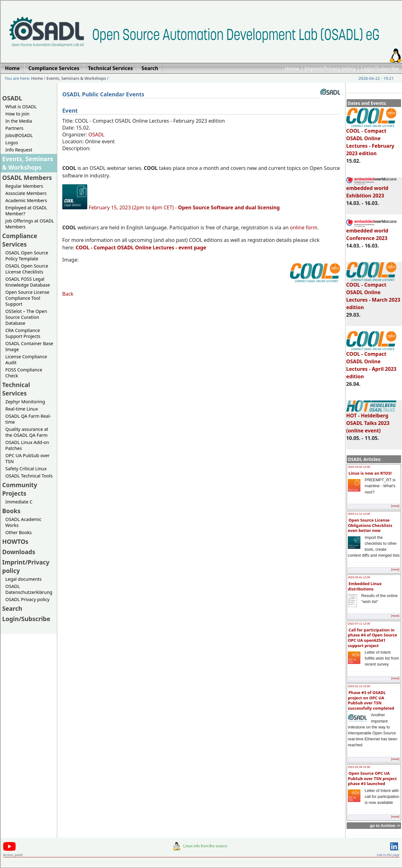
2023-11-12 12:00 (359, 514)
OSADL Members (27, 178)
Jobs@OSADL (19, 135)
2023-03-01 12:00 (359, 577)
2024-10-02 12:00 (359, 467)
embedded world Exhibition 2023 (371, 189)
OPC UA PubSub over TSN (28, 458)
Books (11, 511)
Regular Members (24, 186)
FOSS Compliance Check (24, 373)
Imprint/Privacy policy (330, 69)
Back (68, 294)
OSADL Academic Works (23, 522)
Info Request (19, 150)
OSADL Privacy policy (27, 599)
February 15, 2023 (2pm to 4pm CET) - (184, 207)
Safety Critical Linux (26, 469)
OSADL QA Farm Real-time (28, 419)
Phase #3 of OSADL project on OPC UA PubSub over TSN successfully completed (371, 700)
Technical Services (16, 389)
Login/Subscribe (380, 69)
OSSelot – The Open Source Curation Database (26, 317)
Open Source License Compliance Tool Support (27, 298)
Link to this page (388, 855)
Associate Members (26, 193)
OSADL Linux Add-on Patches (27, 445)
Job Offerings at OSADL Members (30, 224)
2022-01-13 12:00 (359, 686)
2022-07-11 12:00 (359, 624)
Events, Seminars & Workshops (76, 78)
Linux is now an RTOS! (370, 473)
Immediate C (19, 502)
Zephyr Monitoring (25, 402)
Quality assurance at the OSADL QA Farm (27, 432)
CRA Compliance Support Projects (23, 333)
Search (12, 608)
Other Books (18, 532)
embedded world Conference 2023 (371, 232)
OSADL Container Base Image (29, 346)
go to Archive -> (385, 826)
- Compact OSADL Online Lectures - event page (141, 248)
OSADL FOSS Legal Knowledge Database (28, 282)
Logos (12, 143)
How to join (17, 114)
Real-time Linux (22, 409)
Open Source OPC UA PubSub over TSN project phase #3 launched (372, 778)
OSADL (12, 98)
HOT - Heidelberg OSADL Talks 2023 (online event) (371, 420)
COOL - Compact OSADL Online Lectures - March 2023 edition (373, 293)
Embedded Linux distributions (365, 586)
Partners (14, 128)
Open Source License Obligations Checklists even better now (370, 525)
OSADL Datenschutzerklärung (29, 589)
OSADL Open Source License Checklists (27, 269)
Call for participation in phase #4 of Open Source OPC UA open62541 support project (372, 638)
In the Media (19, 121)
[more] (395, 506)
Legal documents (23, 579)
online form (304, 227)
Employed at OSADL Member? (26, 211)
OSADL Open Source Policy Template (27, 256)
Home (292, 69)
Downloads (19, 552)
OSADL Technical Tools (29, 476)
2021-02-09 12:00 (359, 767)
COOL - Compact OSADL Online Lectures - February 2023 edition (371, 139)
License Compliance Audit (26, 360)
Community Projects (20, 489)
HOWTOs (15, 541)
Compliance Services (20, 240)
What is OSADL (21, 107)
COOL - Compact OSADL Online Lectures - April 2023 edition (371, 362)
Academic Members (26, 200)
